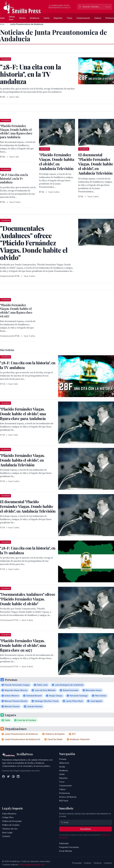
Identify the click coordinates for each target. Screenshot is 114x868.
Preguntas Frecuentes (69, 847)
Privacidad (77, 863)
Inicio (2, 24)
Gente (47, 18)
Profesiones (65, 793)
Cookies (87, 863)
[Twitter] (8, 776)
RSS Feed (64, 801)
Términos (97, 863)
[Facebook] (4, 776)
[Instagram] (13, 776)
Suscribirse (85, 829)
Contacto (6, 836)
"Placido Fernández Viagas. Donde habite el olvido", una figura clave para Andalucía (16, 131)
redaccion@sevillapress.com (32, 865)
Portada (63, 759)
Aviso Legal (7, 832)
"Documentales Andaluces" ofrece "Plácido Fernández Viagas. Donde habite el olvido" (28, 599)
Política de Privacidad (12, 821)
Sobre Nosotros (9, 814)
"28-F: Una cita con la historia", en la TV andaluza (28, 365)
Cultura (98, 18)
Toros (69, 18)
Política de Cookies (11, 825)
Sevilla (22, 18)
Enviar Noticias (66, 851)
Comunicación (83, 18)
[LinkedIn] (18, 776)
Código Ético (8, 817)
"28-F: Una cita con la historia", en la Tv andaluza (14, 178)
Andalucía (35, 18)
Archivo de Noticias (68, 797)
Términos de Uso (10, 829)
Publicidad (64, 843)
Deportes (58, 18)
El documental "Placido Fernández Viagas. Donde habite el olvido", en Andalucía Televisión (96, 164)
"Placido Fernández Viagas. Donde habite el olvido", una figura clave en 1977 (16, 311)
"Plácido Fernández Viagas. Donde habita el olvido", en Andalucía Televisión (57, 162)
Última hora (12, 18)
